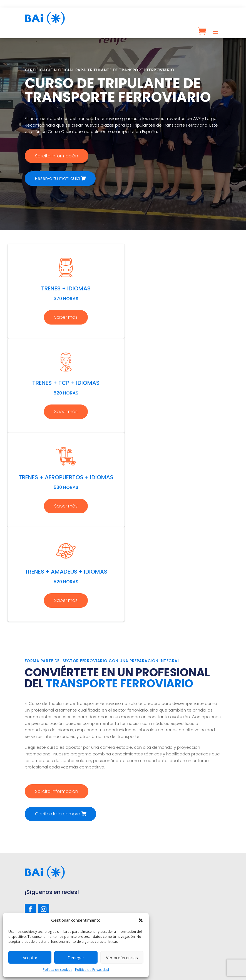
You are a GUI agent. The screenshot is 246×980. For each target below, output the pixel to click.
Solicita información (57, 156)
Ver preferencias (122, 958)
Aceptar (30, 958)
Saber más (66, 317)
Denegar (76, 958)
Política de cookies (58, 970)
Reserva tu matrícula (57, 178)
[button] (141, 920)
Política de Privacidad (92, 970)
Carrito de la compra (58, 814)
